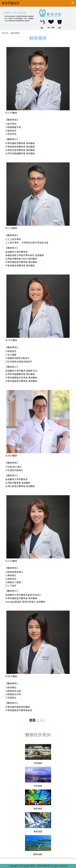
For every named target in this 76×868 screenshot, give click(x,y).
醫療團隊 (15, 33)
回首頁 (5, 33)
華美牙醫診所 (11, 3)
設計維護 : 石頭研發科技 (38, 866)
